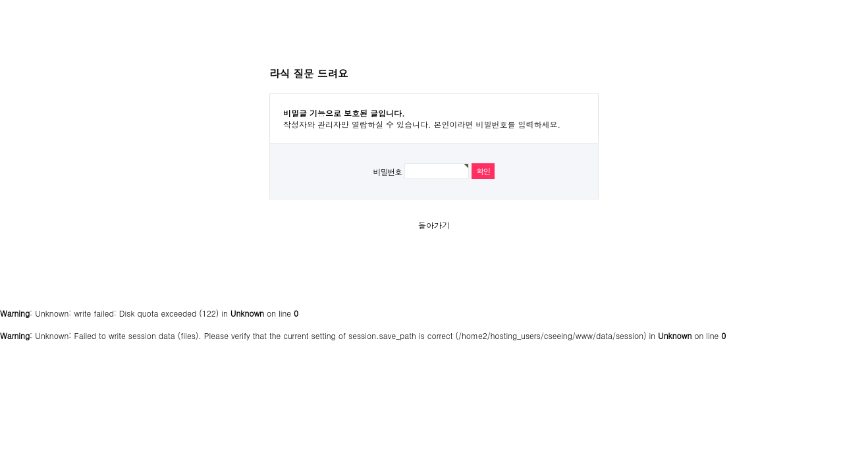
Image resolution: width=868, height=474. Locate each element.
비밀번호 (388, 171)
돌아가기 (434, 225)
